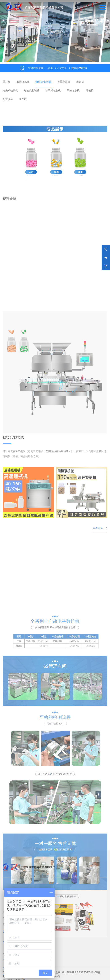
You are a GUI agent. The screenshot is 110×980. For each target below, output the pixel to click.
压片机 (7, 82)
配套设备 (8, 99)
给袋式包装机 (10, 90)
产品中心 (62, 68)
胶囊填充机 (23, 82)
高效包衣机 (73, 90)
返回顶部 (106, 266)
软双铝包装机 (53, 90)
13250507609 (106, 249)
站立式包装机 (32, 90)
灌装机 (90, 90)
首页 (50, 68)
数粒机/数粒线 (79, 68)
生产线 (23, 99)
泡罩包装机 (64, 82)
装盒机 (80, 82)
